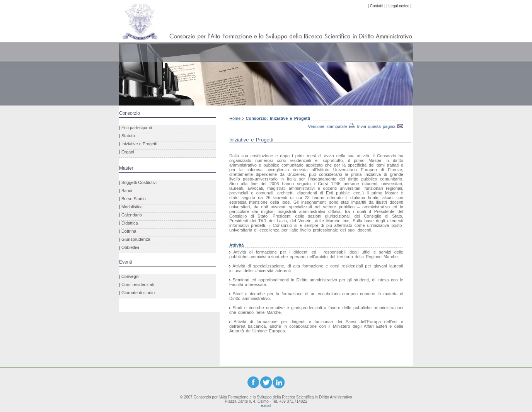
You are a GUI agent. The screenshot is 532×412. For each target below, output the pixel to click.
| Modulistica (131, 207)
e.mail (266, 406)
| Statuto (127, 136)
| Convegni (129, 276)
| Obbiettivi (129, 247)
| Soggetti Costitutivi (138, 182)
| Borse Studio (132, 199)
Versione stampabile (327, 126)
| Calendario (130, 215)
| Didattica (129, 223)
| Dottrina (128, 231)
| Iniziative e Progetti (138, 144)
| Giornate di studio (137, 293)
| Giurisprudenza (135, 239)
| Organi (127, 152)
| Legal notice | (399, 6)
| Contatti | (376, 6)
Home (236, 118)
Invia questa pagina (377, 126)
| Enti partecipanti (136, 128)
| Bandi (126, 191)
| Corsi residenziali (136, 284)
